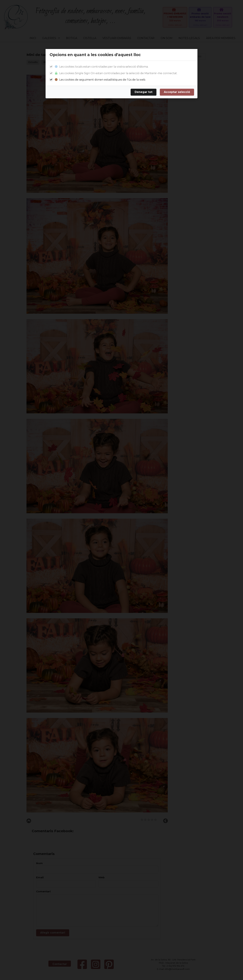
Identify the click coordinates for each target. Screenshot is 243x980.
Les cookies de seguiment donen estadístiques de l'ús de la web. (100, 80)
